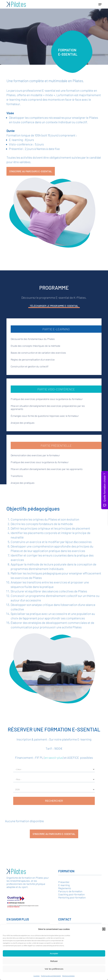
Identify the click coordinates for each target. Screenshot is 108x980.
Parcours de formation (70, 891)
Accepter (54, 953)
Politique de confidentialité (51, 976)
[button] (104, 929)
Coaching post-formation (71, 894)
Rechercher (54, 801)
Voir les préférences (54, 969)
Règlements (65, 888)
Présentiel (64, 882)
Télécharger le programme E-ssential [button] (54, 306)
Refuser (54, 961)
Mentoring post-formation (72, 897)
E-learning (64, 885)
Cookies (36, 976)
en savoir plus (54, 757)
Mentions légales (68, 976)
